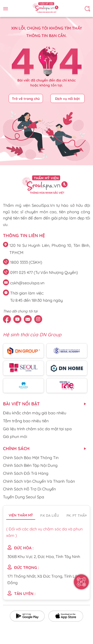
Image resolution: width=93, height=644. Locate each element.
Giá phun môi (15, 436)
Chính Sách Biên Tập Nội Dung (30, 465)
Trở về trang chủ (26, 99)
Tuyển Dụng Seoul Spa (24, 497)
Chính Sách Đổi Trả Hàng (26, 473)
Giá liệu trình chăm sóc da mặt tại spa (37, 429)
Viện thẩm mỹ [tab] (21, 515)
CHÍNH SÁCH (16, 449)
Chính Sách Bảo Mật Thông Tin (31, 458)
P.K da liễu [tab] (50, 515)
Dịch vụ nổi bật (67, 99)
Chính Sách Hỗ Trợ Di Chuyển (29, 489)
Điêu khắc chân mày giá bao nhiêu (35, 413)
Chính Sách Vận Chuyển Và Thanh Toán (39, 481)
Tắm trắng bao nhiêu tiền (26, 421)
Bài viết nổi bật (21, 404)
